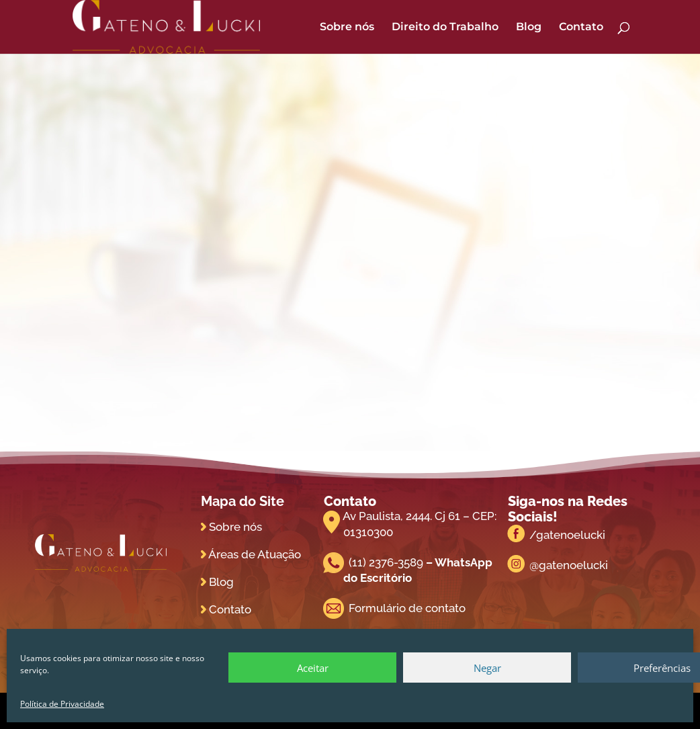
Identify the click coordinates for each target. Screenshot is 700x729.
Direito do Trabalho (445, 28)
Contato (581, 28)
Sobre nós (347, 28)
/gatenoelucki (567, 535)
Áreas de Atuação (255, 554)
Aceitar (313, 668)
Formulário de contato (407, 608)
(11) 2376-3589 (386, 562)
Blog (529, 28)
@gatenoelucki (569, 565)
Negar (487, 668)
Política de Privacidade (62, 704)
